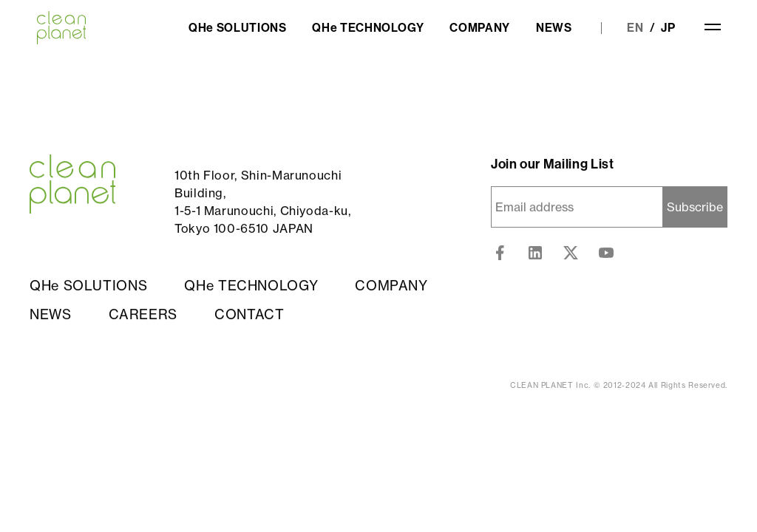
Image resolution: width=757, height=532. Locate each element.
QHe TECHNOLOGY (368, 28)
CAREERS (143, 315)
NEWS (554, 28)
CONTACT (249, 315)
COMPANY (479, 28)
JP (668, 28)
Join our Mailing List (552, 165)
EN (635, 28)
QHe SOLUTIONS (237, 28)
